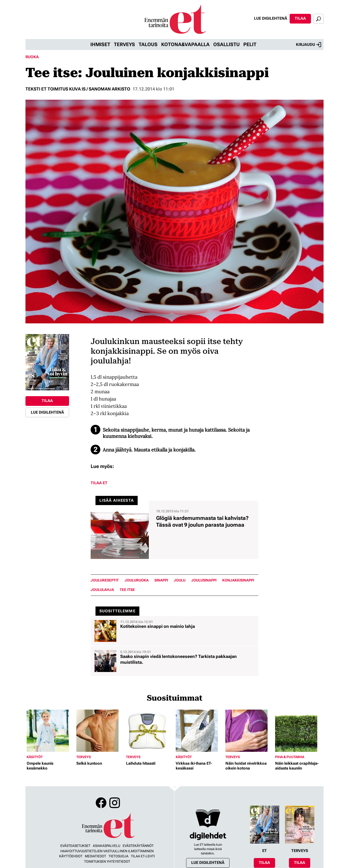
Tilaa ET (99, 483)
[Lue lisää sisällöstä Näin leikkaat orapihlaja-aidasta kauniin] (299, 731)
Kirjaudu (309, 45)
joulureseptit (105, 580)
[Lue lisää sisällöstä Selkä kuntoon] (100, 731)
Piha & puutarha (290, 757)
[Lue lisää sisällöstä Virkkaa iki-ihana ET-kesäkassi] (199, 731)
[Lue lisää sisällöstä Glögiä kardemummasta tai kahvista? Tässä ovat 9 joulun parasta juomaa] (174, 530)
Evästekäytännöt (138, 846)
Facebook (101, 803)
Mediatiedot (95, 856)
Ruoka (32, 57)
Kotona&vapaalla (185, 44)
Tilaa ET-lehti (143, 856)
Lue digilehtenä (271, 18)
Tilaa (300, 18)
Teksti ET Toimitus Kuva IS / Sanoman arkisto (78, 89)
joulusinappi (204, 580)
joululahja (102, 590)
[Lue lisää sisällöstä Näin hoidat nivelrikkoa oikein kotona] (249, 731)
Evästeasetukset (75, 846)
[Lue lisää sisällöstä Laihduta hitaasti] (150, 731)
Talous (148, 44)
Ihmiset (100, 44)
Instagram (115, 803)
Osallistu (226, 44)
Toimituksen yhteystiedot (107, 861)
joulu (180, 580)
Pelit (250, 44)
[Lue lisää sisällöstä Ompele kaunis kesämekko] (50, 731)
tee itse (127, 590)
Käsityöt (35, 757)
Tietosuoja (119, 856)
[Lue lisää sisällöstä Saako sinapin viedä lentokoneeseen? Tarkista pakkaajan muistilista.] (174, 661)
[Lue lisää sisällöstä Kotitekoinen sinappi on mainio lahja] (174, 631)
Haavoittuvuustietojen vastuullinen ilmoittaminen (107, 851)
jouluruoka (137, 580)
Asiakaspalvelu (107, 846)
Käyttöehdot (71, 856)
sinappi (161, 580)
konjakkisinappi (238, 580)
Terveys (124, 44)
